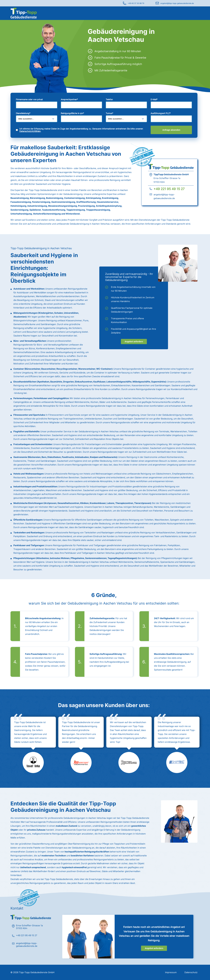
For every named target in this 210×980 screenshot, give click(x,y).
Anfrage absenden (171, 130)
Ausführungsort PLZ (161, 113)
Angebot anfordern (134, 342)
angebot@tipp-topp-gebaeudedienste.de (177, 3)
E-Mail (154, 99)
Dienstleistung (23, 113)
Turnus (109, 113)
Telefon (109, 99)
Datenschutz (191, 972)
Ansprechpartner (69, 99)
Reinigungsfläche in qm (72, 113)
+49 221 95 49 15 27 (169, 189)
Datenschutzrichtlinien (30, 131)
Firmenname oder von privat (29, 99)
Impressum (171, 972)
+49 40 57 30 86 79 (136, 3)
